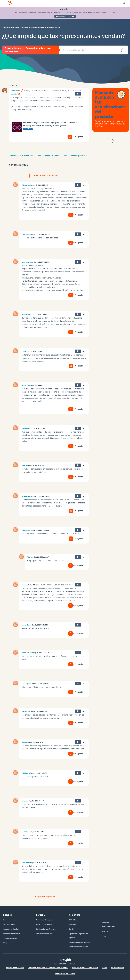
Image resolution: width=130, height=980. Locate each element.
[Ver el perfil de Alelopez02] (26, 711)
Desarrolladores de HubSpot (80, 942)
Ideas (104, 936)
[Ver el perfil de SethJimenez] (26, 863)
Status (105, 968)
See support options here (65, 16)
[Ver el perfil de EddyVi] (24, 832)
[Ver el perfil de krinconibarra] (26, 625)
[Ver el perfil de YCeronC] (30, 557)
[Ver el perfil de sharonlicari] (16, 91)
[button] (84, 91)
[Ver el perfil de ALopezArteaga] (27, 262)
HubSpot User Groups (44, 925)
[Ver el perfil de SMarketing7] (26, 773)
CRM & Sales (74, 920)
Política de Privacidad (15, 968)
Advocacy (106, 931)
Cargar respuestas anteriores (45, 176)
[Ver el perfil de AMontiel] (25, 801)
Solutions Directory (10, 938)
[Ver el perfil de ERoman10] (25, 585)
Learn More (28, 129)
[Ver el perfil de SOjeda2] (25, 465)
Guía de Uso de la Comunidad (85, 968)
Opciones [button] (12, 86)
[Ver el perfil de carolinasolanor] (27, 653)
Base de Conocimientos (12, 934)
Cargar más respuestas (45, 897)
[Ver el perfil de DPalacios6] (26, 385)
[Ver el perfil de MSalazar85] (26, 428)
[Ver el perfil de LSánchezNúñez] (27, 234)
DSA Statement (118, 968)
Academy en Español (11, 929)
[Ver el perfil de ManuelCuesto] (27, 530)
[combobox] (93, 50)
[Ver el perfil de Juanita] (14, 94)
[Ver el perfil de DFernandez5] (26, 314)
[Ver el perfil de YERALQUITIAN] (27, 684)
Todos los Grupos (108, 927)
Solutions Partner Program (46, 929)
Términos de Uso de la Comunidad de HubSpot (48, 968)
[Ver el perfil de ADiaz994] (25, 742)
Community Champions (45, 920)
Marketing (73, 925)
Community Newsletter (45, 934)
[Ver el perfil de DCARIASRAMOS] (28, 496)
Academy (106, 922)
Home (5, 920)
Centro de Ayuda (9, 925)
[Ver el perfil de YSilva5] (24, 351)
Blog (5, 943)
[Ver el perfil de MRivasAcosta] (27, 185)
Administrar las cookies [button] (65, 974)
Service (72, 929)
